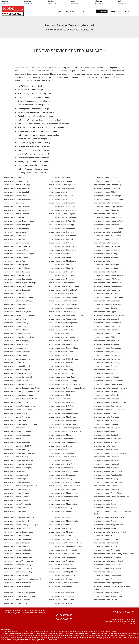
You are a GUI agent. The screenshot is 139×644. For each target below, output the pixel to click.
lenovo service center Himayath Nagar (19, 221)
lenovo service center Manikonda (62, 257)
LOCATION (102, 11)
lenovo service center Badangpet (17, 352)
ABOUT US (70, 11)
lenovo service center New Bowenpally (64, 583)
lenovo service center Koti (14, 439)
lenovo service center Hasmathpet (107, 355)
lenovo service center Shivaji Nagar (18, 575)
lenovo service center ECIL (15, 203)
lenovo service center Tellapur (16, 330)
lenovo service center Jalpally (16, 421)
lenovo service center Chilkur (105, 337)
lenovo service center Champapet (107, 457)
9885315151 (52, 3)
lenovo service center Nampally (61, 275)
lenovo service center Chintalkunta (18, 196)
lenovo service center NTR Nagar (107, 279)
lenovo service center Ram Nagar (17, 450)
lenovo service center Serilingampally (64, 323)
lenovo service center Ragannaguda (108, 583)
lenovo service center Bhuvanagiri (107, 363)
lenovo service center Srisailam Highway (110, 402)
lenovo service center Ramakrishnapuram (110, 388)
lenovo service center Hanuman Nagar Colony (22, 388)
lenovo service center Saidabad (17, 294)
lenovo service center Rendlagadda (108, 475)
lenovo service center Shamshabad (63, 304)
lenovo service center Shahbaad (106, 399)
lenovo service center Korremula (62, 565)
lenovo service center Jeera (60, 399)
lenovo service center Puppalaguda (18, 355)
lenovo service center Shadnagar (107, 301)
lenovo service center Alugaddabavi (63, 572)
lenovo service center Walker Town (107, 395)
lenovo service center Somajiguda (17, 308)
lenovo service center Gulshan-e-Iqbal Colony (112, 497)
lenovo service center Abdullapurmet (63, 497)
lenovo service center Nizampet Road (19, 337)
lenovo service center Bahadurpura (63, 457)
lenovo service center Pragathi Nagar (64, 348)
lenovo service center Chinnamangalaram (65, 543)
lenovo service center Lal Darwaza (18, 500)
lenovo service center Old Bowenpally (108, 384)
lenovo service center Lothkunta (106, 377)
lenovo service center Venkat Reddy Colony (21, 392)
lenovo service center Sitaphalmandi (63, 442)
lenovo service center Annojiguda (107, 550)
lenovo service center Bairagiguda (107, 504)
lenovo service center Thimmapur (17, 326)
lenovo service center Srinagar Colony (64, 308)
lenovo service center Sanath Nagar (63, 297)
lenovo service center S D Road (61, 406)
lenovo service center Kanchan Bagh (108, 228)
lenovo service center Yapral (15, 319)
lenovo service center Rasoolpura (107, 290)
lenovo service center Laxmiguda (62, 575)
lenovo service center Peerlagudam (18, 550)
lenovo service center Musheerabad (108, 268)
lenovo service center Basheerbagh (108, 185)
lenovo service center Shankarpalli (107, 304)
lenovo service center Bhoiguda (61, 188)
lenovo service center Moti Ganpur (62, 500)
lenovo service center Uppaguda (62, 450)
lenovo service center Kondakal (61, 593)
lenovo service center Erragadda (62, 203)
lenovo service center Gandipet (61, 517)
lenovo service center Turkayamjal (18, 504)
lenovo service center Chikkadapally (18, 377)
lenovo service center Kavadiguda (62, 236)
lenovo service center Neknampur (62, 579)
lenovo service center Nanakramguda (108, 275)
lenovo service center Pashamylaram (108, 565)
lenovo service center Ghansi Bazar (63, 210)
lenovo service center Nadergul (61, 508)
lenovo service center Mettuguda (106, 261)
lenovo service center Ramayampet (18, 557)
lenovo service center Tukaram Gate (108, 596)
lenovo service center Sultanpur (106, 536)
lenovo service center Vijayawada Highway (66, 315)
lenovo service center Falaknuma (107, 203)
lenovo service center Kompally (61, 239)
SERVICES (81, 11)
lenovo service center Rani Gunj (106, 431)
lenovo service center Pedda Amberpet (64, 554)
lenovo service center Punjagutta (106, 359)
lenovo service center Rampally (16, 341)
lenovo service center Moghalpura (17, 431)
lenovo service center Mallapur (16, 257)
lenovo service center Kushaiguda (17, 239)
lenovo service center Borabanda (17, 482)
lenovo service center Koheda (105, 546)
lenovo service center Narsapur (106, 424)
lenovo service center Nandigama (62, 373)
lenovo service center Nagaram (61, 272)
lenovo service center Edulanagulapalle (64, 428)
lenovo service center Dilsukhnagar (107, 196)
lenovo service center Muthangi (106, 421)
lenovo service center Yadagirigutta (107, 557)
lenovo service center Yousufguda (62, 319)
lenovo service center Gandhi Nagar (18, 210)
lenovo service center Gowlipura (62, 561)
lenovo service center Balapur (16, 471)
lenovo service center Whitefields (62, 326)
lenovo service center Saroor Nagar (18, 301)
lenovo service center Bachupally (107, 181)
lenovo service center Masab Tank (107, 439)
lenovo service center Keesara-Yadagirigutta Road (24, 579)
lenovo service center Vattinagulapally (108, 561)
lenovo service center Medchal (106, 257)
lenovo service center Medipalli (61, 395)
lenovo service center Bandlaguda (18, 323)
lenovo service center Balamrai (106, 600)
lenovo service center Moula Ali (61, 268)
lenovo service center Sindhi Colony (18, 410)
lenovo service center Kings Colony (18, 568)
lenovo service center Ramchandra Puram (21, 399)
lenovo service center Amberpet (106, 178)
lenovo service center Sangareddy (18, 435)
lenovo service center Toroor (60, 536)
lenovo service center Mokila (60, 435)
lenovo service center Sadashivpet (62, 600)
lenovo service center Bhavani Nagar (19, 572)
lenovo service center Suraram (61, 468)
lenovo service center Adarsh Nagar (63, 439)
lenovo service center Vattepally (17, 428)
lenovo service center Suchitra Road (18, 384)
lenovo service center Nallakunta (17, 275)
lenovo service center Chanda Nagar (19, 192)
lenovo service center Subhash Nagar (64, 359)
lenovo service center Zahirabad (106, 460)
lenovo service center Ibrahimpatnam (63, 413)
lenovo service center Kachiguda (62, 228)
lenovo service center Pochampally (18, 417)
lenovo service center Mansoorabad (63, 504)
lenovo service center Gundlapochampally (21, 486)
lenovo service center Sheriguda (62, 453)
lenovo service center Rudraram (106, 446)
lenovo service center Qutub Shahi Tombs (65, 490)
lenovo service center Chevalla (61, 330)
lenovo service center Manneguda (107, 370)
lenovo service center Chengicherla (63, 550)
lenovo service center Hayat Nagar (107, 218)
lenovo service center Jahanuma (17, 554)
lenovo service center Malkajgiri (106, 254)
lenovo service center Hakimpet (17, 218)
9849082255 (28, 3)
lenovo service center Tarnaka (105, 308)
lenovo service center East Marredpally (109, 199)
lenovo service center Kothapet (16, 243)
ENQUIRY (127, 11)
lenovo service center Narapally (106, 543)
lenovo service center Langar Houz (107, 246)
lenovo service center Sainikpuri (106, 294)
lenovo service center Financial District (64, 511)
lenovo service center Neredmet (61, 279)
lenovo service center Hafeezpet (106, 214)
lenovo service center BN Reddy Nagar (20, 446)
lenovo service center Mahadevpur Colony (66, 546)
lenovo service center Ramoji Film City (64, 290)
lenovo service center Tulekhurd (17, 536)
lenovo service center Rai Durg (61, 370)
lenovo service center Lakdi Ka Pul (18, 246)
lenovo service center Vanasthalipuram (19, 315)
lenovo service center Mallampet (106, 344)
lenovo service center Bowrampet (62, 392)
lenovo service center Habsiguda (62, 214)
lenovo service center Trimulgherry (18, 312)
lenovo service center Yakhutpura (17, 497)
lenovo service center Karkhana (61, 232)
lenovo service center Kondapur (106, 239)
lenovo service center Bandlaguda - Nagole (21, 525)
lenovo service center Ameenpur (17, 348)
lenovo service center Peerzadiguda (63, 421)
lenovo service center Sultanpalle (107, 579)
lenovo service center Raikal (60, 528)
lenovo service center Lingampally (62, 250)
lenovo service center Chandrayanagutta (65, 431)
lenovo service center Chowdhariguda (19, 511)
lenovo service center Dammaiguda (63, 355)
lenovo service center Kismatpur (106, 468)
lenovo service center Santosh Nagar (108, 297)
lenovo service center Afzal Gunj (62, 464)
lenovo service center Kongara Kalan (108, 525)
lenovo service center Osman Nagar (63, 381)
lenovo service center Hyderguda (17, 225)
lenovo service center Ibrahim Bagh (63, 586)
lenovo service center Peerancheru (107, 323)
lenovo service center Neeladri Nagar (64, 471)
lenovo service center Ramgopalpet (18, 290)
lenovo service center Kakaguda (17, 359)
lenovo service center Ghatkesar (106, 210)
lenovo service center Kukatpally (106, 243)
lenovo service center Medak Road (63, 424)
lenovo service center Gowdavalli (17, 543)
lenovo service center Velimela (61, 525)
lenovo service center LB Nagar (17, 250)
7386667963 (75, 3)
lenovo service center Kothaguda (17, 370)
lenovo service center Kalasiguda (107, 428)
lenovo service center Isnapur (105, 392)
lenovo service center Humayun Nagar (109, 221)
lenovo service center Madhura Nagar (19, 254)
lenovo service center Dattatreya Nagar (20, 583)
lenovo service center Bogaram (106, 539)
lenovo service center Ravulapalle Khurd (110, 532)
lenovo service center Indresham (106, 528)
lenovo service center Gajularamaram (108, 207)
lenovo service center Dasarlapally (107, 406)
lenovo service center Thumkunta (17, 604)
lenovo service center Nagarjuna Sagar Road (67, 388)
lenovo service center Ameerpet (17, 181)
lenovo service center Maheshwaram (63, 341)
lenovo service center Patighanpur (18, 528)
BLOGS (92, 11)
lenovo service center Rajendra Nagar (64, 286)
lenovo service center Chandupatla (107, 575)
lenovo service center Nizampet (106, 373)
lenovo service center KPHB (60, 243)
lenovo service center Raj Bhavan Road (20, 286)
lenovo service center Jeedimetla (17, 228)
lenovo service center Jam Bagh (62, 225)
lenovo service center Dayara (60, 446)
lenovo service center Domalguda (17, 199)
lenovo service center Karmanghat (107, 232)
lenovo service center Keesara (61, 363)
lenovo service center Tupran (105, 500)
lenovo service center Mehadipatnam (108, 381)
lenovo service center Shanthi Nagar (18, 395)
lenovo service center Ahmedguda (62, 568)
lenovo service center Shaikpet (106, 352)
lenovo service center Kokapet (16, 363)
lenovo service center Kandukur (106, 341)
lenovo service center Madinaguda (62, 344)
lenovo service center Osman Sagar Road (21, 424)
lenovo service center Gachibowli (62, 207)
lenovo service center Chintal (105, 192)
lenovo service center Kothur (60, 334)
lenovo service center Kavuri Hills (17, 521)
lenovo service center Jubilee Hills (18, 366)
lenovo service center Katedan (106, 450)
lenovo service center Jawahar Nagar (108, 225)
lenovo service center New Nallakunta (19, 517)
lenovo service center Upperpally (106, 319)
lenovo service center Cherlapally (62, 192)
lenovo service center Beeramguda (107, 348)
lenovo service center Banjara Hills (63, 185)
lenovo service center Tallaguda (61, 596)
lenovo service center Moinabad (61, 265)
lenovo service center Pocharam (106, 330)
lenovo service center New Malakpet (108, 471)
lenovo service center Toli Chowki (62, 312)
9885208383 (99, 3)
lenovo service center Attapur (60, 181)
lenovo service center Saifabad (61, 294)
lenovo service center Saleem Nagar (18, 297)
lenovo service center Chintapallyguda (64, 337)
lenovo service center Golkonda (17, 214)
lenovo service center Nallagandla (107, 326)
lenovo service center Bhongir (105, 521)
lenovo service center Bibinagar (17, 344)
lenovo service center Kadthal (61, 604)
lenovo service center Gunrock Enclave (64, 486)
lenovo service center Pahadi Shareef (108, 493)
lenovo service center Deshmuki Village (20, 596)
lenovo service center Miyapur (16, 265)
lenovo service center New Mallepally (19, 460)
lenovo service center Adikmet (16, 475)
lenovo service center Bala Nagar (17, 185)
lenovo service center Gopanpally (17, 334)
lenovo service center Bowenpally (107, 188)
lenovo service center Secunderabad (63, 301)
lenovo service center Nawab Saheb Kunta (21, 453)
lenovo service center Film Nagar (17, 207)
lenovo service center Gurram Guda (18, 373)
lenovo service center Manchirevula (63, 493)
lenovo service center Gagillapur (17, 479)
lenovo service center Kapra (15, 232)
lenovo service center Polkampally (18, 565)
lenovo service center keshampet (17, 586)
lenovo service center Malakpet (61, 254)
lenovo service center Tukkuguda (62, 479)
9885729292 (5, 3)
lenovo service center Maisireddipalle (63, 521)
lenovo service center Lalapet (16, 413)
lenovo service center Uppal (105, 312)
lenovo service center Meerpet (16, 261)
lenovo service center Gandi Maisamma (65, 482)
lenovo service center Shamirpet (17, 304)
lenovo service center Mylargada (62, 402)
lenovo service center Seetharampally (64, 539)
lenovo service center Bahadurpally (18, 468)
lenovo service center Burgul (105, 413)
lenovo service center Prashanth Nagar (109, 517)
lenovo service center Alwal (60, 178)
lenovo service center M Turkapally (107, 568)
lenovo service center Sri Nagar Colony (64, 384)
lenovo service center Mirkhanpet (62, 532)
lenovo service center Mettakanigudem (19, 593)
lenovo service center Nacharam (17, 272)
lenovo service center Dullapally (106, 490)
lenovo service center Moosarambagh (108, 482)
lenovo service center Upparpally (106, 464)
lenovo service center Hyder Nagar (107, 486)
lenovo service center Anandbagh (107, 417)
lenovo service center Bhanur (105, 508)
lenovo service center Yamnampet (62, 557)
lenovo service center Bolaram (16, 381)
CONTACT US (115, 11)
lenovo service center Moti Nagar (17, 268)
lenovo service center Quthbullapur (107, 283)
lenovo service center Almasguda (107, 442)
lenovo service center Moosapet (106, 265)
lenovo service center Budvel (15, 508)
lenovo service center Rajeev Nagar (18, 464)
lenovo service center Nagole (105, 272)
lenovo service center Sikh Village (107, 572)
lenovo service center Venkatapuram (19, 402)
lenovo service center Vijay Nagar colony (20, 561)
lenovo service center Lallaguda (61, 246)
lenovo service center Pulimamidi (107, 334)
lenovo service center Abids (15, 178)
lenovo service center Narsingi (16, 457)
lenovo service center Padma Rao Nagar (20, 283)
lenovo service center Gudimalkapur (108, 435)
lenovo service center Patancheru (62, 283)
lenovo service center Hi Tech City (62, 221)
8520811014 (122, 3)
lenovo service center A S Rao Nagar (63, 352)
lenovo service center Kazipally (106, 479)
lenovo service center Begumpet (17, 188)
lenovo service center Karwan (16, 236)
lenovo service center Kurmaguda (17, 539)
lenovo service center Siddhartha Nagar (109, 410)
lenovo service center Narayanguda (18, 279)
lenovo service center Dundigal (61, 199)
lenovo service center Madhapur (106, 250)
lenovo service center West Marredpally (109, 315)
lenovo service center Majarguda (17, 490)
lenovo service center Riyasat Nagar (18, 532)
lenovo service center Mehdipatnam (63, 261)
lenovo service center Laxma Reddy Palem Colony (114, 554)
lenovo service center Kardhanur (17, 600)
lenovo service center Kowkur (60, 366)
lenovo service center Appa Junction (63, 377)
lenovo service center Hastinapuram (63, 218)
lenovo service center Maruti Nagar (63, 417)
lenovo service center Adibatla (61, 410)
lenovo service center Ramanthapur (108, 286)
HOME (60, 11)
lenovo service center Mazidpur (16, 493)
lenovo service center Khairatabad (107, 236)
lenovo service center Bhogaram (17, 442)
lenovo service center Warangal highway (20, 406)
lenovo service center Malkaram (106, 593)
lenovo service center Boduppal (106, 366)
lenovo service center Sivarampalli (62, 475)
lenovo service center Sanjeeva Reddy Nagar (111, 453)
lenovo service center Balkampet (17, 546)
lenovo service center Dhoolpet (61, 196)
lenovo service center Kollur (60, 460)
